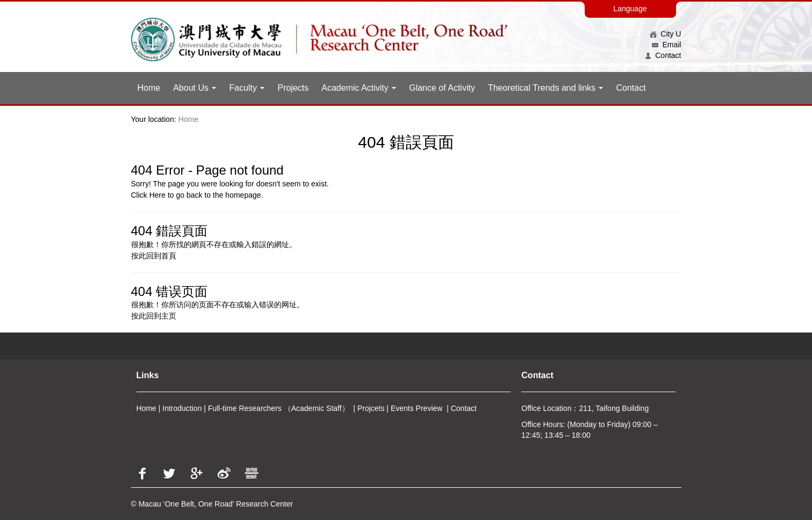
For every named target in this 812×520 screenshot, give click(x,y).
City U (666, 34)
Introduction (182, 408)
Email (667, 45)
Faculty (247, 88)
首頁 (169, 256)
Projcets (371, 408)
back (195, 195)
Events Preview (416, 408)
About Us (195, 88)
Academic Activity (359, 88)
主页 (169, 316)
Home (149, 88)
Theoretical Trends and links (546, 88)
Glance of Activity (442, 88)
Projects (293, 88)
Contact (663, 55)
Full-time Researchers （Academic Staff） (279, 408)
